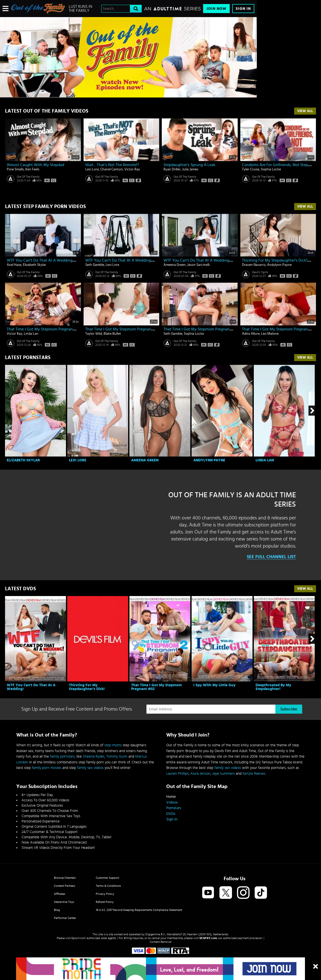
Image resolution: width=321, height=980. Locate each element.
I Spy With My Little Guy (214, 685)
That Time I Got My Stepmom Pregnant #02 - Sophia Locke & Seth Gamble (228, 329)
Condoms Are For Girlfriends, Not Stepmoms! (281, 165)
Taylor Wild (94, 334)
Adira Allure (251, 334)
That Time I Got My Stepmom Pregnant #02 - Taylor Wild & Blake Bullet (147, 329)
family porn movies (47, 768)
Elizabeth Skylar (34, 265)
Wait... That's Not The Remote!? (112, 165)
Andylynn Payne (279, 265)
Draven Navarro (254, 265)
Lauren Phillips (177, 774)
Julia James (190, 169)
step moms (113, 745)
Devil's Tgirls (260, 272)
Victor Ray (132, 169)
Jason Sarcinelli (198, 265)
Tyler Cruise (251, 169)
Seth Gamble (95, 265)
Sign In (243, 9)
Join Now (216, 9)
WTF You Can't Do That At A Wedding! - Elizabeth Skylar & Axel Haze (66, 260)
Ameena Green (175, 265)
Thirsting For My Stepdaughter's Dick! (87, 687)
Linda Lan (31, 334)
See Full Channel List (271, 557)
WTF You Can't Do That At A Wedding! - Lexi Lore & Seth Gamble (142, 260)
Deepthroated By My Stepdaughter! (273, 687)
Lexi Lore (92, 169)
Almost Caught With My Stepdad (35, 165)
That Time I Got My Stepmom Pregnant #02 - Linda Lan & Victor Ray (66, 329)
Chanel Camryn (112, 169)
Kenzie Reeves (254, 774)
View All (305, 111)
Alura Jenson (200, 774)
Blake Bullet (112, 334)
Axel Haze (14, 265)
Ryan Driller (172, 169)
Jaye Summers (223, 774)
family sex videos (90, 768)
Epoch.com (79, 938)
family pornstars (62, 756)
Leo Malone (270, 334)
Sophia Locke (271, 169)
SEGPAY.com (208, 938)
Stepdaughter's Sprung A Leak (189, 165)
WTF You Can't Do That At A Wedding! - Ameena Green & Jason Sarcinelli (227, 260)
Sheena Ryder (94, 756)
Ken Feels (32, 169)
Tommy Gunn (117, 756)
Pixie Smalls (15, 169)
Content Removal (161, 942)
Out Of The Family (28, 177)
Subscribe (289, 709)
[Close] (316, 967)
